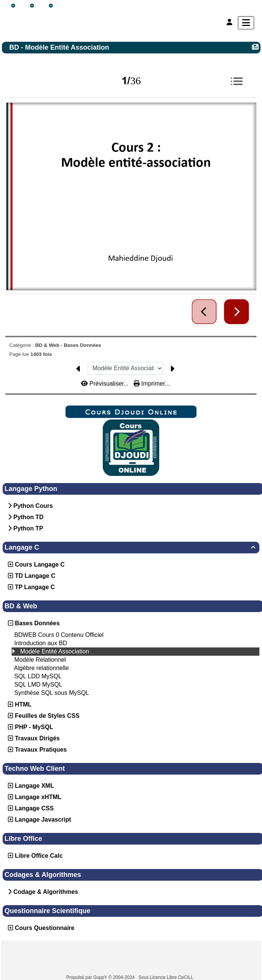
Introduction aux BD (41, 643)
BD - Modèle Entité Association (60, 47)
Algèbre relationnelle (41, 668)
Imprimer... (152, 384)
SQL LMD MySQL (38, 684)
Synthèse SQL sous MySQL (52, 693)
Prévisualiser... (106, 384)
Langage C (131, 547)
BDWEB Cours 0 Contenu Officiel (59, 635)
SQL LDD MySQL (38, 676)
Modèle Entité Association (54, 651)
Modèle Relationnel (40, 660)
